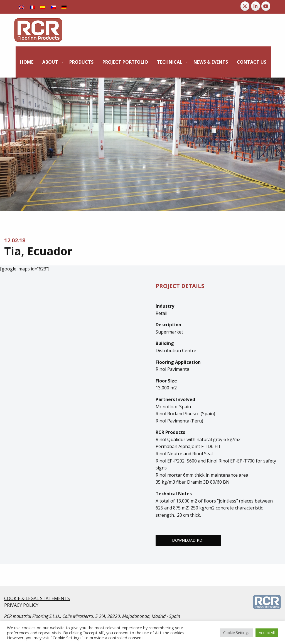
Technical (170, 62)
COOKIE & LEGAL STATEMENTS (37, 598)
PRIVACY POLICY (21, 605)
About (50, 62)
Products (81, 62)
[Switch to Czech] (53, 7)
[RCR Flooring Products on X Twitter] (245, 6)
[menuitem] (27, 62)
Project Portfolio (125, 62)
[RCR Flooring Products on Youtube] (266, 6)
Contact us (252, 62)
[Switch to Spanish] (43, 7)
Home (27, 62)
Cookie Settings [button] (236, 633)
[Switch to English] (22, 7)
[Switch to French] (32, 7)
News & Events (211, 62)
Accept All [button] (267, 633)
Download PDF (188, 540)
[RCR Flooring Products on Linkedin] (255, 6)
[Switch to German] (64, 7)
